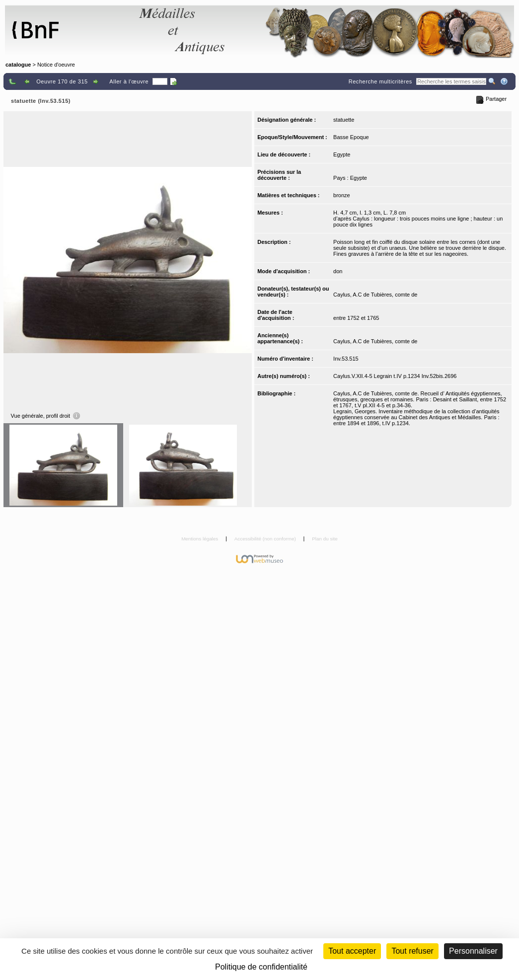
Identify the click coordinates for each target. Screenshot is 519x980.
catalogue (18, 65)
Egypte (342, 154)
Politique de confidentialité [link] (261, 967)
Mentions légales (200, 539)
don (338, 271)
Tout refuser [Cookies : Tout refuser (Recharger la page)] (412, 951)
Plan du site (325, 539)
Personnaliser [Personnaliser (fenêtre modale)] (473, 951)
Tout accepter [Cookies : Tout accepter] (352, 951)
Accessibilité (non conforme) (266, 539)
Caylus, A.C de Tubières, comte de (375, 295)
